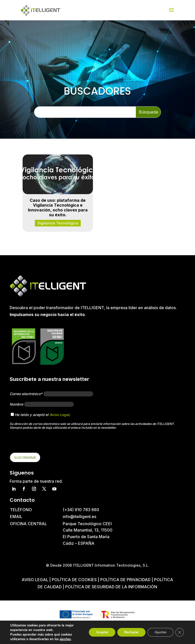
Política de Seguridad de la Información (111, 587)
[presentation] (48, 442)
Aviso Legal (59, 415)
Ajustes (159, 632)
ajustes (65, 639)
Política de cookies (75, 580)
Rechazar (128, 632)
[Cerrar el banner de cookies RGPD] (179, 632)
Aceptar (97, 632)
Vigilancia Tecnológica (58, 223)
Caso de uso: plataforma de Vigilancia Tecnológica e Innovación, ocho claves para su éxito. (58, 208)
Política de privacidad (125, 580)
